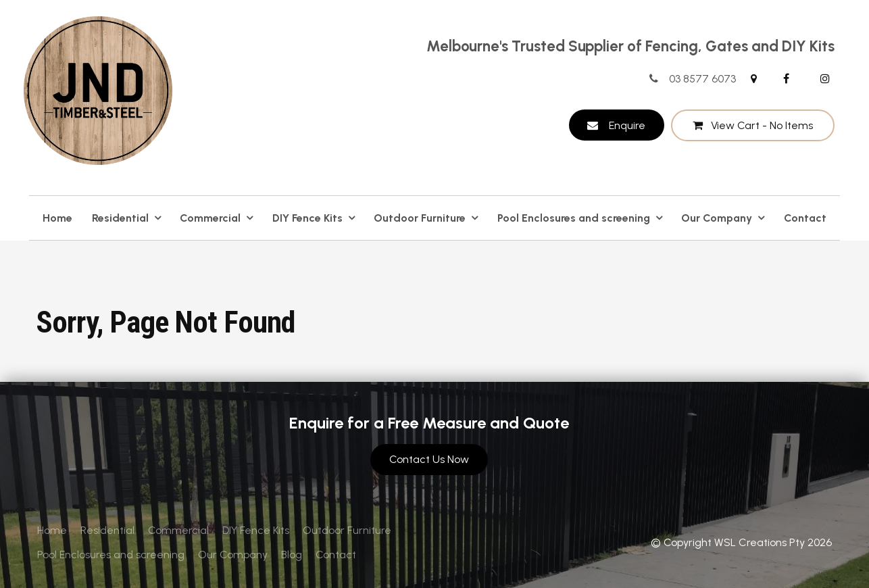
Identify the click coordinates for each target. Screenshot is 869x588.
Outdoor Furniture (420, 218)
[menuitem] (52, 531)
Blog (292, 555)
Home (57, 218)
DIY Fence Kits (307, 218)
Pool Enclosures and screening (574, 218)
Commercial (210, 218)
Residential (120, 218)
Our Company (717, 218)
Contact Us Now (429, 459)
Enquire (627, 125)
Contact (805, 218)
